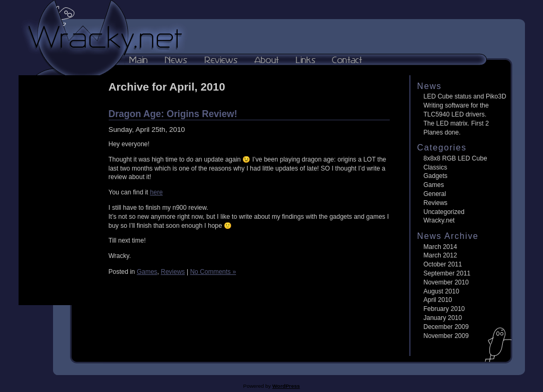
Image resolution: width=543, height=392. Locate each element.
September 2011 (447, 273)
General (435, 194)
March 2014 (440, 247)
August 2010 (441, 291)
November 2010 (446, 282)
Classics (436, 167)
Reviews (173, 272)
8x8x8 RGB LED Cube (456, 158)
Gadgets (436, 176)
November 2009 (446, 336)
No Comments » (213, 272)
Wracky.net (439, 220)
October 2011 (443, 264)
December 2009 (446, 327)
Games (147, 272)
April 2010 (438, 300)
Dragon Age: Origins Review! (173, 114)
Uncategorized (444, 212)
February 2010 (444, 309)
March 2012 (440, 255)
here (156, 192)
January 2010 (443, 318)
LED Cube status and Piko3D (465, 96)
